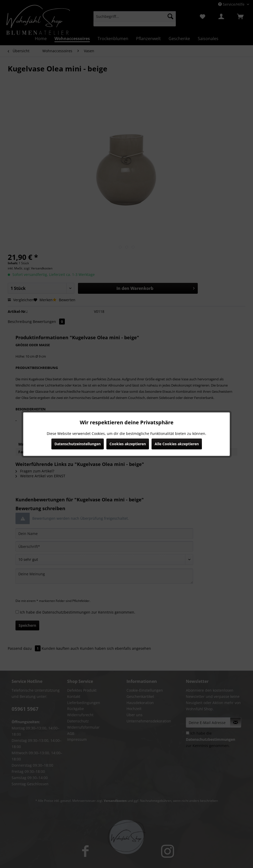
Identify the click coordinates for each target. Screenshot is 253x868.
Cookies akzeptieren (128, 444)
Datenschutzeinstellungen (78, 444)
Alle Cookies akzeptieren (177, 444)
